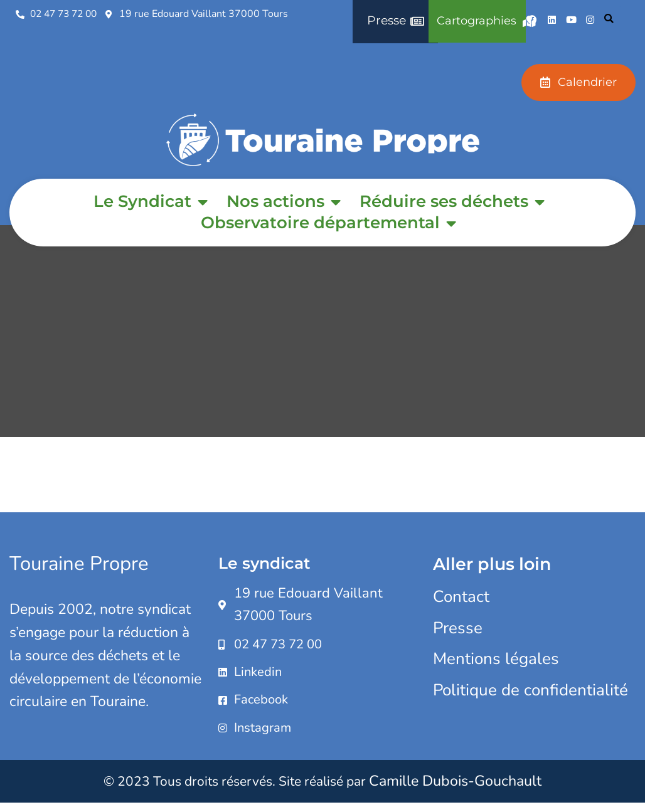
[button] (609, 20)
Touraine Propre (81, 563)
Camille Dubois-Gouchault (455, 789)
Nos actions (284, 202)
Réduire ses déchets (452, 202)
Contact (461, 597)
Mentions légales (496, 659)
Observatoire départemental (328, 223)
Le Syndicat (151, 202)
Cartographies (486, 21)
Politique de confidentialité (530, 690)
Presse (458, 628)
